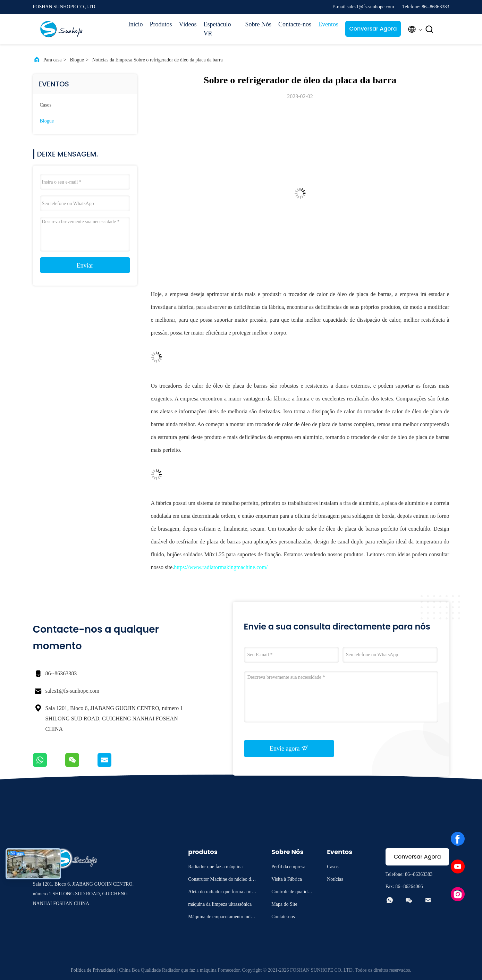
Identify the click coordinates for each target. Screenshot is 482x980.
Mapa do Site (284, 904)
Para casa (52, 60)
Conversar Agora (373, 29)
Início (136, 24)
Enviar (85, 265)
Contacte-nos (295, 24)
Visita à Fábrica (287, 879)
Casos (46, 105)
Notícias (335, 879)
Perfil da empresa (288, 867)
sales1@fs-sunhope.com (73, 691)
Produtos (161, 24)
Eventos (328, 24)
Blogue (77, 60)
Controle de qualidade (292, 893)
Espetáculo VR (217, 29)
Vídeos (188, 24)
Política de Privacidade (93, 970)
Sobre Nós (259, 24)
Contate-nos (283, 917)
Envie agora (289, 748)
